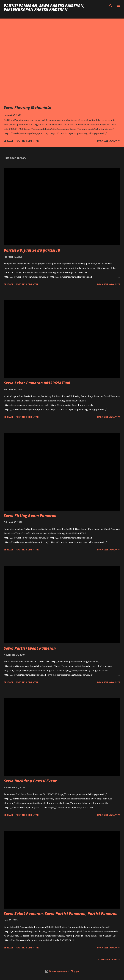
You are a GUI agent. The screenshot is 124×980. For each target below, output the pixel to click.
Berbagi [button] (8, 141)
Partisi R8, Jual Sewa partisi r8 (32, 250)
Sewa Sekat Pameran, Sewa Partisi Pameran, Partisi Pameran (61, 914)
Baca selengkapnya (109, 141)
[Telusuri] (111, 6)
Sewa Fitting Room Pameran (30, 516)
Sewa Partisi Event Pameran (30, 648)
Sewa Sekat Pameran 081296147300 (37, 383)
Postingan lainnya (109, 959)
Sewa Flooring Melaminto (28, 107)
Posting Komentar (27, 141)
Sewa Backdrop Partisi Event (30, 781)
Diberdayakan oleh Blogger (62, 971)
